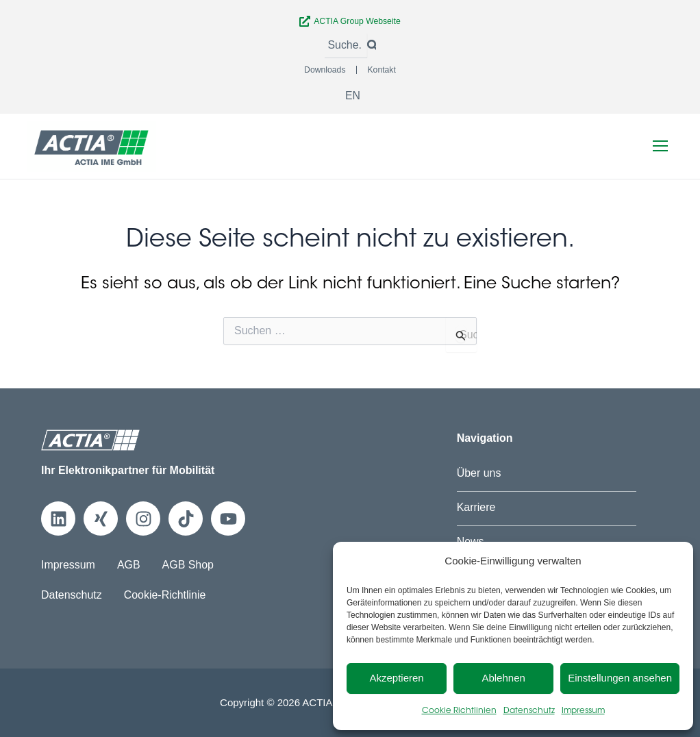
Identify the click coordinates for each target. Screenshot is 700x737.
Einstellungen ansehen (620, 678)
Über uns (479, 473)
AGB (129, 565)
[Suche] (346, 46)
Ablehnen (503, 678)
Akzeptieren (396, 678)
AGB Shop (188, 565)
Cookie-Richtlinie (165, 594)
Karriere (476, 507)
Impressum (583, 711)
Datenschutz (529, 711)
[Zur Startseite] (92, 146)
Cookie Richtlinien (459, 711)
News (471, 541)
